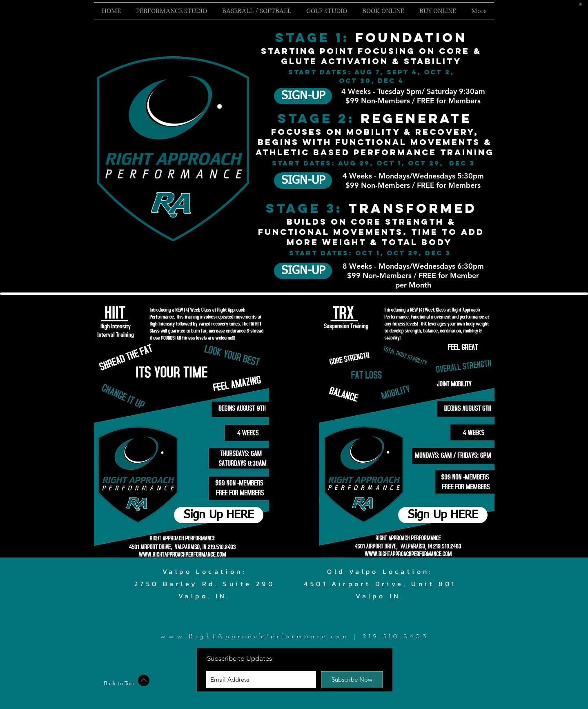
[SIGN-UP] (303, 96)
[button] (580, 4)
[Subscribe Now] (352, 680)
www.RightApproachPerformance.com (255, 637)
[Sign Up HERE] (219, 515)
